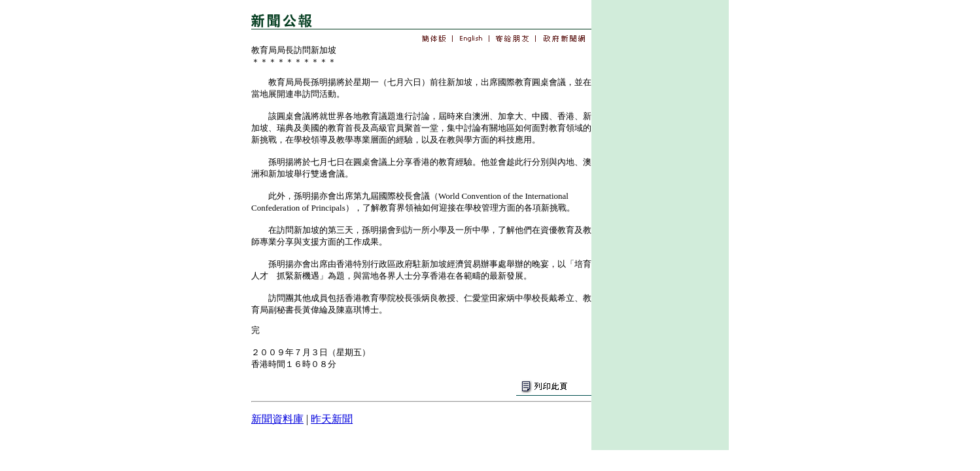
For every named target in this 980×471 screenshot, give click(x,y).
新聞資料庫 (277, 419)
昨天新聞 (332, 419)
